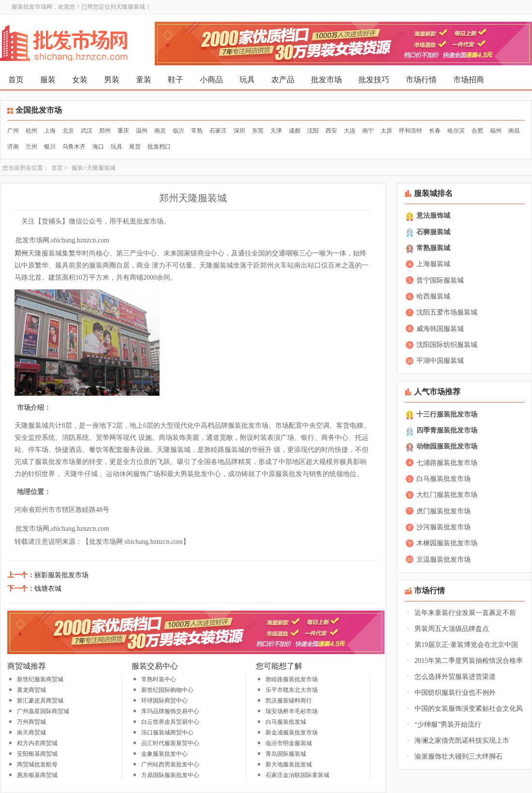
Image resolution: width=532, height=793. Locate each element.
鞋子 (176, 80)
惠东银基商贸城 (37, 775)
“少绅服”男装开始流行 (448, 725)
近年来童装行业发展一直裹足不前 (465, 613)
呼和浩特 (411, 131)
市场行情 (421, 80)
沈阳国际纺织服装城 (447, 345)
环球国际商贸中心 (164, 701)
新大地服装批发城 (289, 764)
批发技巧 (374, 80)
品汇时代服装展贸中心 (170, 743)
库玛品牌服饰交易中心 (170, 711)
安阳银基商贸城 (37, 754)
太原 (386, 131)
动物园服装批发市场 (447, 446)
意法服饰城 (433, 216)
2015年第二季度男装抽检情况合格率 (469, 661)
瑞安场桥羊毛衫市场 (292, 711)
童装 (144, 80)
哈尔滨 (456, 131)
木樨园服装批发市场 (447, 543)
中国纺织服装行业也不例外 (455, 693)
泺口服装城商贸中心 (167, 733)
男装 (112, 80)
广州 (13, 131)
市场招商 (469, 80)
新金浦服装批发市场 (292, 733)
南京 (160, 131)
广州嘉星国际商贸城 (43, 711)
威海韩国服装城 (440, 329)
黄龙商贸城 (31, 690)
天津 (276, 131)
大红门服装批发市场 (447, 495)
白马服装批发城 (286, 722)
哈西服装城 (433, 296)
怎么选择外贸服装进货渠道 (455, 677)
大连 (350, 131)
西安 (331, 131)
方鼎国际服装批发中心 (170, 775)
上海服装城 (433, 264)
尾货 (135, 147)
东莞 (258, 131)
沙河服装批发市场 (443, 527)
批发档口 (159, 147)
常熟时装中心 (159, 679)
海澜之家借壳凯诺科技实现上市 (462, 741)
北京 (68, 131)
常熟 (197, 131)
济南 (13, 147)
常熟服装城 (433, 248)
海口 (98, 147)
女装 (80, 80)
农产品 (283, 80)
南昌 (514, 131)
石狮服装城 (433, 232)
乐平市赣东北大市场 (292, 690)
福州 (496, 131)
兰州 (31, 147)
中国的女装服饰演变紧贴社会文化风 (469, 709)
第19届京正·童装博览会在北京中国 (466, 645)
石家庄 (218, 131)
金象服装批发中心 (164, 754)
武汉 (87, 131)
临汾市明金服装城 (289, 743)
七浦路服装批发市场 (447, 463)
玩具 (247, 80)
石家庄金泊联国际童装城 (297, 775)
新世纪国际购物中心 (167, 690)
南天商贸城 (31, 733)
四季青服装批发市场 (447, 430)
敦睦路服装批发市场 (292, 679)
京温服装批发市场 (443, 560)
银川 (50, 147)
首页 (16, 80)
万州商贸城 (31, 722)
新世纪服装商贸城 (40, 679)
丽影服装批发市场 (61, 575)
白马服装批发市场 (443, 479)
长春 (435, 131)
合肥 (477, 131)
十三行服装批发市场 (447, 414)
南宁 (368, 131)
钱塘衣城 (48, 589)
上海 (50, 131)
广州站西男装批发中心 (170, 764)
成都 (295, 131)
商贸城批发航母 (37, 764)
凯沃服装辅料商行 (289, 701)
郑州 (105, 131)
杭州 (31, 131)
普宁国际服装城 (440, 280)
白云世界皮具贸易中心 (170, 722)
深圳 (239, 131)
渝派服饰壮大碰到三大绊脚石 (458, 756)
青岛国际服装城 (286, 754)
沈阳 (313, 131)
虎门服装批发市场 (443, 511)
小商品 (211, 80)
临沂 (178, 131)
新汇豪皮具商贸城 (40, 701)
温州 (142, 131)
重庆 (123, 131)
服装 (48, 80)
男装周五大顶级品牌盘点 (452, 629)
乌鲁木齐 (74, 147)
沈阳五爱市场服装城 (447, 312)
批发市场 (326, 80)
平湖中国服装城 (440, 361)
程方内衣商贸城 (37, 743)
